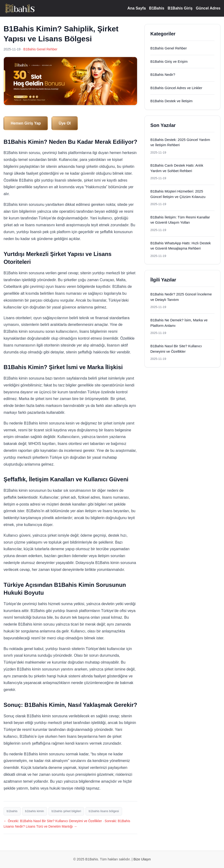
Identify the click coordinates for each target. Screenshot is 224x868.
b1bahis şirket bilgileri (66, 811)
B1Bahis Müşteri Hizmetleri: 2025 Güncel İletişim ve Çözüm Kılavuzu (178, 194)
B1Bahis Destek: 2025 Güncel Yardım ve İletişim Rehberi (180, 142)
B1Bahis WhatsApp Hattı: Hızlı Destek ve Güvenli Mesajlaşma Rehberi (181, 246)
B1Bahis (157, 8)
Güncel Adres (208, 8)
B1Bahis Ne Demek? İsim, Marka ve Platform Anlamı (179, 323)
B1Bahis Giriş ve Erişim (169, 61)
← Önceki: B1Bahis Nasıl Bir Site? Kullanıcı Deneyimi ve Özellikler (53, 821)
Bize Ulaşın (142, 859)
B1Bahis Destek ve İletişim (172, 101)
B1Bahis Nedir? (163, 75)
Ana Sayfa (136, 8)
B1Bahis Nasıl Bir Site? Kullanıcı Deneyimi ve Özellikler (176, 349)
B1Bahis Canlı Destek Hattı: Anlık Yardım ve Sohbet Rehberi (177, 168)
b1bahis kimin (35, 811)
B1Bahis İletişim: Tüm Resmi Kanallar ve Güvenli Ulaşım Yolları (180, 220)
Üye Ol (65, 123)
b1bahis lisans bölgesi (104, 811)
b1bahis (12, 811)
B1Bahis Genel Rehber (40, 49)
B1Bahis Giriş (180, 8)
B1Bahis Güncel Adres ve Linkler (176, 88)
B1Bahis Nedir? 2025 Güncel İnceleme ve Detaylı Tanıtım (181, 297)
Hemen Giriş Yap (26, 123)
